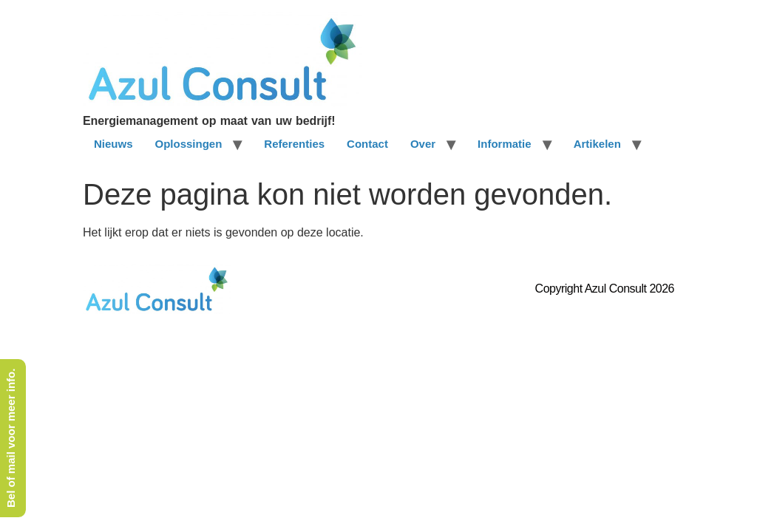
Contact (367, 144)
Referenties (294, 144)
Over (423, 144)
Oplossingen (189, 144)
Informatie (505, 144)
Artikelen (597, 144)
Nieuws (113, 144)
